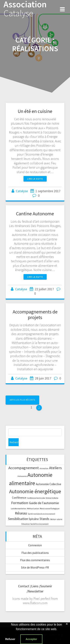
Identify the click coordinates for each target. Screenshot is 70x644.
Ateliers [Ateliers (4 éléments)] (55, 468)
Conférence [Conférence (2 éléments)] (19, 498)
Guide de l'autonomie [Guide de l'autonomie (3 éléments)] (44, 503)
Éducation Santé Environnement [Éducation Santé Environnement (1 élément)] (35, 524)
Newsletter (36, 591)
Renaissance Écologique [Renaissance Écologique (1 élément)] (50, 509)
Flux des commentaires (35, 560)
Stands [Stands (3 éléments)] (44, 519)
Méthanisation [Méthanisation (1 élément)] (33, 509)
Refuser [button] (10, 639)
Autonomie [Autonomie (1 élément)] (22, 476)
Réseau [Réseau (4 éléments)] (21, 513)
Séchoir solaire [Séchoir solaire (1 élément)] (56, 519)
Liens (35, 586)
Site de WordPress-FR (35, 567)
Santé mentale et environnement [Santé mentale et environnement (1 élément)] (42, 514)
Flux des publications (35, 553)
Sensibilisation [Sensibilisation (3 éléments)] (18, 519)
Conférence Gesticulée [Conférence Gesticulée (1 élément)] (36, 498)
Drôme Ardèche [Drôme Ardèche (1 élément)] (52, 498)
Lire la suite (35, 179)
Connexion (35, 545)
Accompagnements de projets (35, 314)
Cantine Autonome (35, 214)
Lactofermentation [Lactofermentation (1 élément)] (18, 509)
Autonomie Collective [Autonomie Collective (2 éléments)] (49, 484)
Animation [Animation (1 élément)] (44, 468)
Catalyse (22, 191)
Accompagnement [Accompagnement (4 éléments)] (24, 468)
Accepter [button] (31, 639)
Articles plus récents (22, 400)
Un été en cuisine (35, 111)
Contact (24, 586)
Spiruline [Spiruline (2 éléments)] (34, 519)
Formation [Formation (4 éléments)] (20, 503)
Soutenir (46, 586)
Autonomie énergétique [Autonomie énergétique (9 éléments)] (35, 491)
